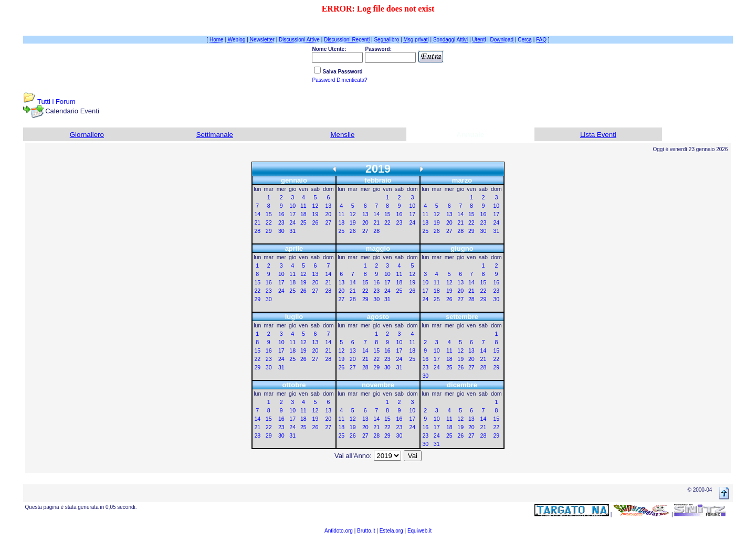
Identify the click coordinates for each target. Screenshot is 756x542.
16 (281, 214)
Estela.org (391, 531)
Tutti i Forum (56, 102)
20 (328, 214)
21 (257, 222)
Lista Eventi (598, 135)
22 (269, 222)
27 (328, 222)
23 (281, 222)
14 (257, 214)
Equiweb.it (419, 531)
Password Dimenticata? (339, 80)
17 (292, 214)
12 (315, 206)
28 (257, 231)
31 (292, 231)
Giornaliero (87, 135)
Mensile (342, 135)
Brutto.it (366, 531)
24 (292, 222)
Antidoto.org (339, 531)
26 (315, 222)
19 (315, 214)
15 (269, 214)
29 (269, 231)
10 (292, 206)
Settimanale (215, 135)
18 (303, 214)
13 (328, 206)
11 (303, 206)
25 (303, 222)
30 (281, 231)
